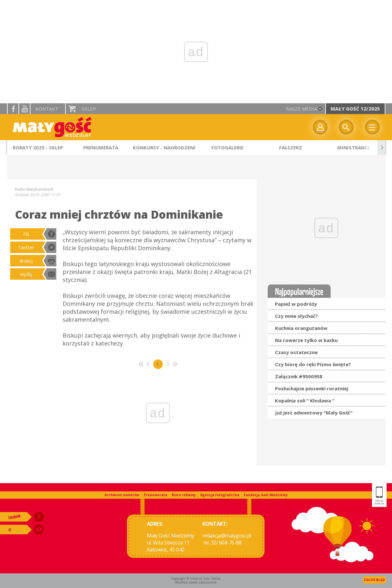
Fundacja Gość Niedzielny (266, 495)
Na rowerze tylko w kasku (306, 340)
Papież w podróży (296, 304)
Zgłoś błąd (374, 580)
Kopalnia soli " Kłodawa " (305, 400)
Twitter (26, 247)
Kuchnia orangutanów (301, 328)
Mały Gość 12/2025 (355, 109)
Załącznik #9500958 (299, 376)
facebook (13, 109)
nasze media (302, 109)
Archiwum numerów (122, 495)
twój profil (320, 127)
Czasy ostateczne (296, 352)
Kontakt (47, 109)
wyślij (26, 274)
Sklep (89, 109)
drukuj (26, 261)
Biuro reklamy (184, 495)
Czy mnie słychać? (296, 316)
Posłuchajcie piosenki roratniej (312, 388)
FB (26, 234)
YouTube (24, 109)
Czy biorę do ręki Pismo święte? (313, 364)
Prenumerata (155, 495)
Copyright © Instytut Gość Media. (196, 578)
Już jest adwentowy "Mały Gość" (314, 413)
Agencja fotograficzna (220, 495)
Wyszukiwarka (346, 127)
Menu (372, 127)
